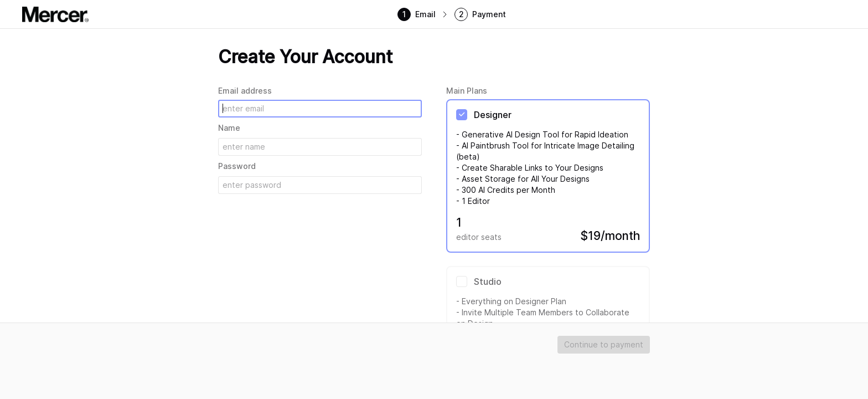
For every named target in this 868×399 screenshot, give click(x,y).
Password (237, 166)
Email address (245, 91)
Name (229, 128)
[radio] (548, 176)
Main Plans (467, 91)
